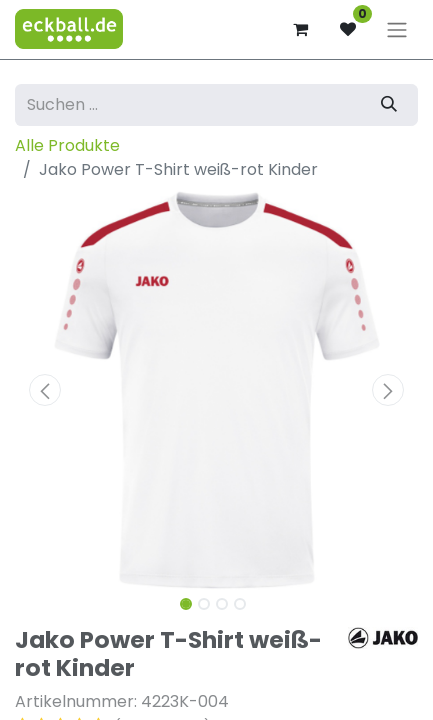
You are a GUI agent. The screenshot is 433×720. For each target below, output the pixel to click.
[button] (45, 390)
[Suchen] (389, 105)
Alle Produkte (67, 145)
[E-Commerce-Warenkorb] (300, 29)
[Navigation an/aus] (397, 29)
